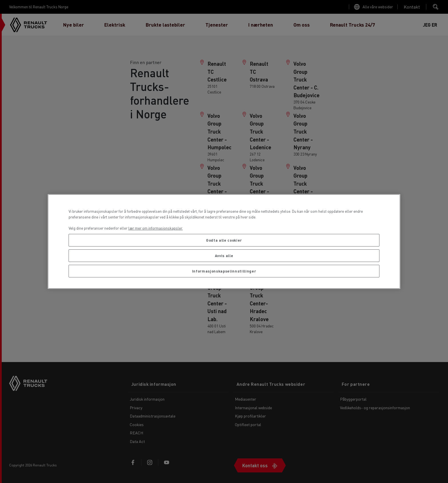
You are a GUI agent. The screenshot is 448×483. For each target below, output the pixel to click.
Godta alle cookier (224, 240)
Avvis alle (224, 256)
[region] (224, 241)
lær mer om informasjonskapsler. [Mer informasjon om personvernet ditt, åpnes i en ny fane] (156, 228)
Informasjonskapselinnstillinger (224, 271)
